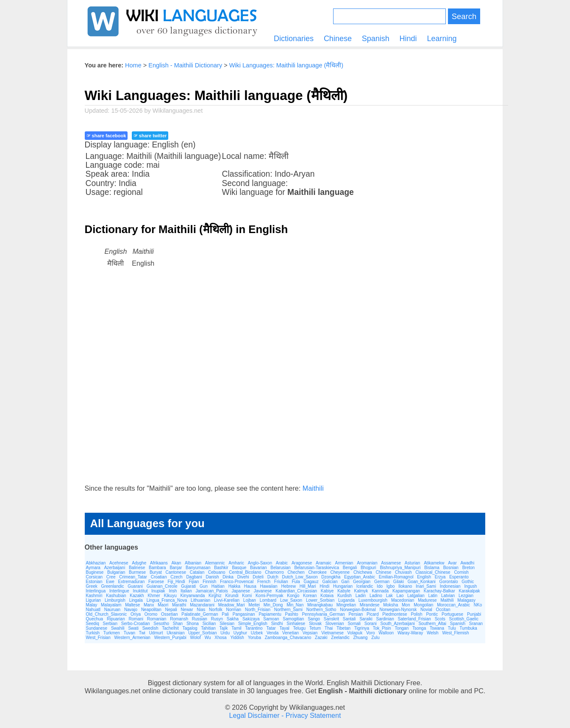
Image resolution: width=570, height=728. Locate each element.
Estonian (94, 582)
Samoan (271, 619)
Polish (416, 614)
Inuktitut (140, 591)
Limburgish (115, 600)
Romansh (179, 619)
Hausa (250, 586)
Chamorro (274, 572)
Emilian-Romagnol (396, 577)
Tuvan (129, 633)
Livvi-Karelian (227, 600)
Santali (349, 619)
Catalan (197, 572)
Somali (354, 624)
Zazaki (321, 638)
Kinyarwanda (192, 596)
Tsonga (419, 628)
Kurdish (345, 596)
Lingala (136, 600)
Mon (406, 605)
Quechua (95, 619)
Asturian (413, 563)
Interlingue (119, 591)
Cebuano (217, 572)
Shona (193, 624)
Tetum (315, 628)
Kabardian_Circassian (296, 591)
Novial (426, 610)
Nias (201, 610)
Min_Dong (273, 605)
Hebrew (288, 586)
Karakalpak (470, 591)
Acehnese (119, 563)
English (424, 577)
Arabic (282, 563)
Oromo (151, 614)
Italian (186, 591)
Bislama (432, 568)
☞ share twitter (150, 136)
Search (464, 16)
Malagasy (466, 600)
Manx (149, 605)
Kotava (327, 596)
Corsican (94, 577)
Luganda (346, 600)
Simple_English (253, 624)
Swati (133, 628)
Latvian (448, 596)
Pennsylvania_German (323, 614)
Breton (469, 568)
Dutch (273, 577)
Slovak (315, 624)
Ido (380, 586)
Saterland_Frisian (414, 619)
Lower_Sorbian (320, 600)
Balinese (137, 568)
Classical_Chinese (433, 572)
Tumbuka (469, 628)
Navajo (131, 610)
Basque (239, 568)
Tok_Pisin (382, 628)
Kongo (293, 596)
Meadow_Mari (232, 605)
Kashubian (116, 596)
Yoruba (254, 638)
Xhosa (220, 638)
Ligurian (94, 600)
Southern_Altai (432, 624)
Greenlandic (113, 586)
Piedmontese (395, 614)
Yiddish (237, 638)
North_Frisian (258, 610)
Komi (247, 596)
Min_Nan (295, 605)
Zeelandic (340, 638)
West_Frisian (98, 638)
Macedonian (403, 600)
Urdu (225, 633)
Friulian (281, 582)
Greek (92, 586)
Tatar (271, 628)
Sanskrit (331, 619)
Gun (204, 586)
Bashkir (221, 568)
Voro (371, 633)
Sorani (371, 624)
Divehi (243, 577)
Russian (200, 619)
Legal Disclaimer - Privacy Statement (285, 715)
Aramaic (324, 563)
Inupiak (158, 591)
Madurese (427, 600)
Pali (225, 614)
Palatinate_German (200, 614)
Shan (178, 624)
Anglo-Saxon (260, 563)
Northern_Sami (288, 610)
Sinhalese (296, 624)
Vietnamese (332, 633)
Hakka (234, 586)
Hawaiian (268, 586)
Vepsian (310, 633)
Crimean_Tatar (133, 577)
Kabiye (327, 591)
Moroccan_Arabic (453, 605)
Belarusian (280, 568)
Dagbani (194, 577)
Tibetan (343, 628)
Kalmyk (361, 591)
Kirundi (232, 596)
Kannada (380, 591)
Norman (234, 610)
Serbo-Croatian (136, 624)
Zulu (375, 638)
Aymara (93, 568)
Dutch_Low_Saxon (300, 577)
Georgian (362, 582)
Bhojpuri (368, 568)
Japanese (241, 591)
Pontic (432, 614)
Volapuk (355, 633)
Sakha (233, 619)
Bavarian (258, 568)
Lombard (268, 600)
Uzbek (257, 633)
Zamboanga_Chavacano (288, 638)
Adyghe (139, 563)
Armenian (344, 563)
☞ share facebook (106, 136)
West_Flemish (455, 633)
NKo (478, 605)
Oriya (136, 614)
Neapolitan (151, 610)
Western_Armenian (132, 638)
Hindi (408, 39)
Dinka (228, 577)
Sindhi (277, 624)
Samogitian (293, 619)
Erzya (440, 577)
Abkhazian (96, 563)
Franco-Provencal (237, 582)
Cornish (461, 572)
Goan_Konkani (422, 582)
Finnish (209, 582)
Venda (272, 633)
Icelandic (365, 586)
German (382, 582)
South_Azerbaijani (398, 624)
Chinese (338, 39)
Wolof (195, 638)
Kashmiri (94, 596)
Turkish (93, 633)
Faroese (156, 582)
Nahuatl (93, 610)
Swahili (118, 628)
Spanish (376, 39)
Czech (176, 577)
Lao (400, 596)
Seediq (93, 624)
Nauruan (112, 610)
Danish (212, 577)
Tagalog (190, 628)
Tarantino (254, 628)
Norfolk (216, 610)
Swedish (150, 628)
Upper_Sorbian (202, 633)
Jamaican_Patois (212, 591)
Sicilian (209, 624)
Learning (442, 39)
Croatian (159, 577)
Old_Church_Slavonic (107, 614)
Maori (163, 605)
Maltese (132, 605)
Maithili (313, 488)
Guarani (135, 586)
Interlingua (96, 591)
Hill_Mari (308, 586)
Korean (310, 596)
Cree (111, 577)
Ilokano (405, 586)
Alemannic (215, 563)
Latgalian (416, 596)
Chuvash (403, 572)
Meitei (254, 605)
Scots (440, 619)
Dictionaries (294, 39)
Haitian (218, 586)
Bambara (157, 568)
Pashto (292, 614)
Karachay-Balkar (439, 591)
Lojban (250, 600)
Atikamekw (434, 563)
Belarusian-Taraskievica (317, 568)
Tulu (452, 628)
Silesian (227, 624)
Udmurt (156, 633)
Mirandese (370, 605)
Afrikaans (159, 563)
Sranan (476, 624)
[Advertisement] (285, 384)
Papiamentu (270, 614)
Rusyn (217, 619)
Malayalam (111, 605)
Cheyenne (340, 572)
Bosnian (451, 568)
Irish (173, 591)
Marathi (179, 605)
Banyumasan (198, 568)
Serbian (110, 624)
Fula (296, 582)
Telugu (299, 628)
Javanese (263, 591)
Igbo (391, 586)
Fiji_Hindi (177, 582)
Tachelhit (170, 628)
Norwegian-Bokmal (358, 610)
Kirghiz (215, 596)
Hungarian (343, 586)
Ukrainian (175, 633)
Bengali (350, 568)
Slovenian (335, 624)
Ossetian (169, 614)
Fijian (194, 582)
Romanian (157, 619)
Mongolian (423, 605)
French (264, 582)
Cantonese (176, 572)
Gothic (468, 582)
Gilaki (399, 582)
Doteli (258, 577)
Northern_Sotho (321, 610)
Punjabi (474, 614)
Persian (356, 614)
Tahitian (208, 628)
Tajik (224, 628)
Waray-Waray (410, 633)
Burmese (137, 572)
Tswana (437, 628)
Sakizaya (251, 619)
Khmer (154, 596)
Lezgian (466, 596)
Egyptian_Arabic (360, 577)
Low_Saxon (291, 600)
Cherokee (317, 572)
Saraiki (366, 619)
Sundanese (97, 628)
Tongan (402, 628)
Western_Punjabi (170, 638)
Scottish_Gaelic (463, 619)
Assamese (391, 563)
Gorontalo (449, 582)
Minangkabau (320, 605)
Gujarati (188, 586)
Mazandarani (202, 605)
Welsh (433, 633)
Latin (433, 596)
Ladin (361, 596)
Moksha (391, 605)
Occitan (443, 610)
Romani (136, 619)
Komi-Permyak (270, 596)
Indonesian (450, 586)
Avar (452, 563)
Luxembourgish (373, 600)
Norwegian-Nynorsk (398, 610)
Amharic (236, 563)
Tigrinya (362, 628)
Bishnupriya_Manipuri (400, 568)
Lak (389, 596)
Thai (329, 628)
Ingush (470, 586)
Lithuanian (200, 600)
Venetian (291, 633)
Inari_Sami (426, 586)
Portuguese (452, 614)
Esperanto (459, 577)
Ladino (376, 596)
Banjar (176, 568)
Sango (314, 619)
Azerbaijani (115, 568)
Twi (142, 633)
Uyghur (240, 633)
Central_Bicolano (245, 572)
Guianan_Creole (162, 586)
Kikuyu (170, 596)
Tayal (284, 628)
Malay (92, 605)
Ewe (110, 582)
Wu (208, 638)
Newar (187, 610)
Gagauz (311, 582)
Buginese (95, 572)
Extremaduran (132, 582)
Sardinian (385, 619)
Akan (176, 563)
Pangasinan (244, 614)
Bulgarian (116, 572)
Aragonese (302, 563)
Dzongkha (331, 577)
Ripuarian (116, 619)
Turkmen (112, 633)
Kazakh (137, 596)
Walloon (386, 633)
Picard (373, 614)
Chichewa (363, 572)
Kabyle (344, 591)
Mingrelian (346, 605)
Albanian (193, 563)
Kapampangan (406, 591)
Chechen (296, 572)
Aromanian (367, 563)
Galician (330, 582)
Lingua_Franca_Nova (167, 600)
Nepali (171, 610)
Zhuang (360, 638)
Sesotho (161, 624)
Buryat (156, 572)
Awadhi (468, 563)
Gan (345, 582)
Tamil (236, 628)
